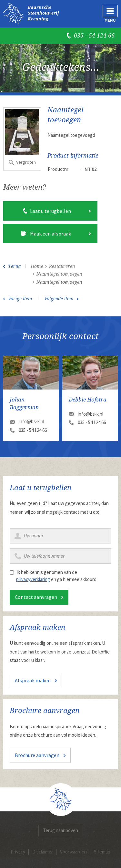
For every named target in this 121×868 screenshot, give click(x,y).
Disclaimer (43, 852)
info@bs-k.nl (31, 421)
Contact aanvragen (36, 597)
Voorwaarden (73, 852)
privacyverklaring (33, 579)
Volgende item (59, 299)
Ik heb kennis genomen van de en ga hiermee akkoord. (57, 576)
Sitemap (102, 852)
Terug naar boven (60, 830)
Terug (14, 266)
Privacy (18, 852)
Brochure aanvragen (37, 755)
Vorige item (20, 299)
